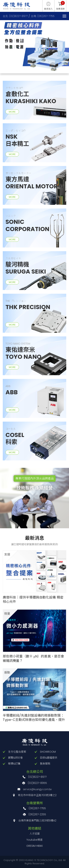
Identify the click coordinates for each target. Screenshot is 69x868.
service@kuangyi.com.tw (37, 789)
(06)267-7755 (37, 808)
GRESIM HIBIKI (34, 846)
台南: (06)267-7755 (43, 16)
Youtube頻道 (34, 840)
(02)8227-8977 (37, 777)
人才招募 (35, 834)
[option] (34, 46)
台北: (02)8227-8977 (15, 16)
